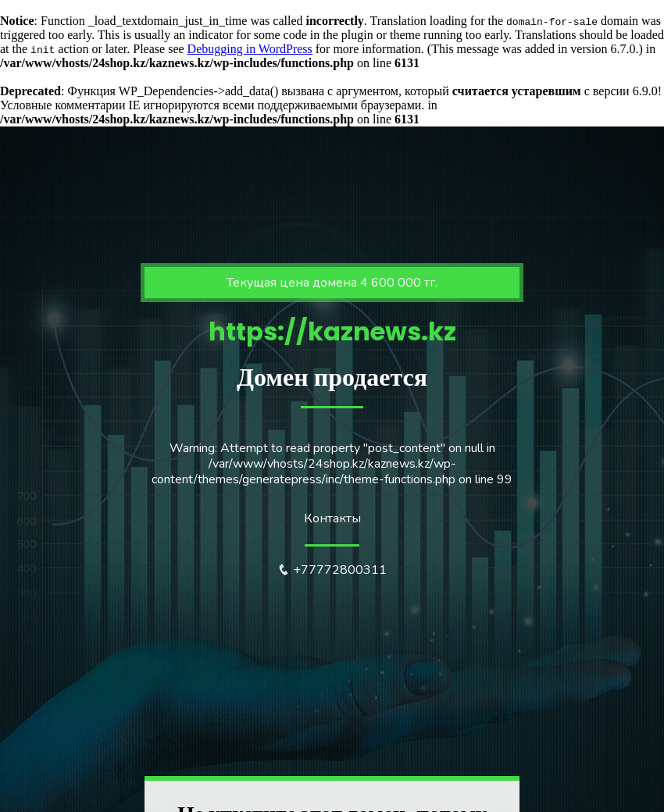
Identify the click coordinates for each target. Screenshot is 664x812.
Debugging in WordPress (250, 49)
